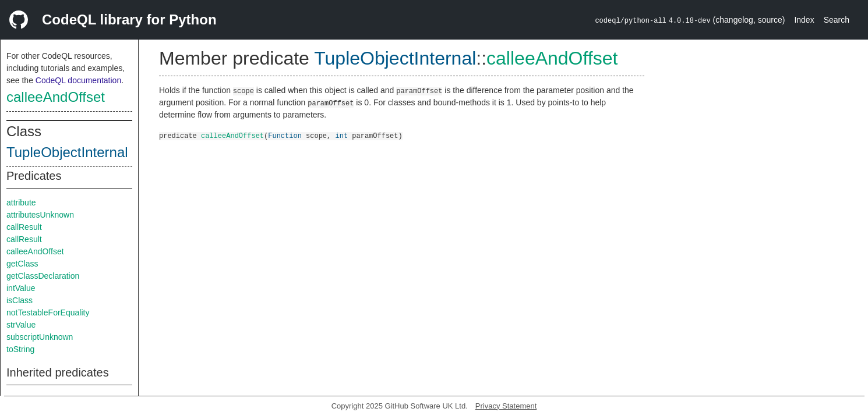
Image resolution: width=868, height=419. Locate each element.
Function (285, 135)
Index (804, 20)
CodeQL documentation (78, 80)
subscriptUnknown (40, 337)
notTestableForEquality (48, 313)
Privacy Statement (506, 406)
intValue (21, 288)
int (341, 135)
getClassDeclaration (43, 276)
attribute (21, 203)
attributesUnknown (40, 215)
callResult (24, 227)
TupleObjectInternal (67, 152)
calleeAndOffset (56, 97)
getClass (22, 264)
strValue (21, 325)
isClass (20, 300)
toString (20, 349)
